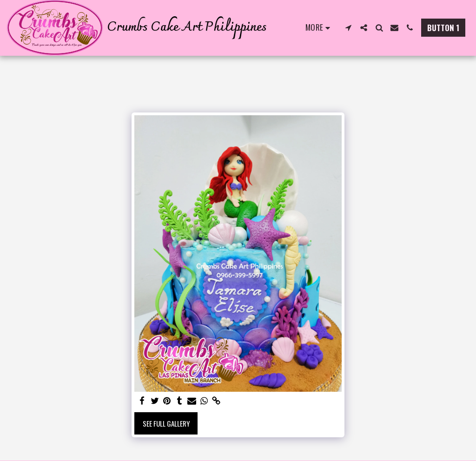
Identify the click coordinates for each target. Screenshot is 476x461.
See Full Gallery (166, 423)
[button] (348, 28)
